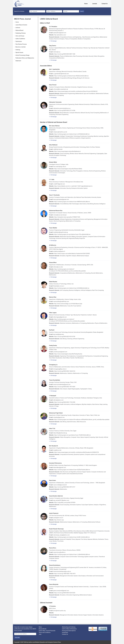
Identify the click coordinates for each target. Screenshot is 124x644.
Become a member (21, 47)
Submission (19, 41)
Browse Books (43, 629)
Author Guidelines (20, 39)
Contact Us (105, 3)
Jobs (40, 634)
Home (86, 3)
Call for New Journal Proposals (47, 631)
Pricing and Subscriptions (69, 631)
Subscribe (17, 638)
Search (82, 11)
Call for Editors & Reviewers (69, 629)
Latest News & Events (21, 25)
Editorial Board (19, 30)
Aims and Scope (20, 36)
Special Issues (19, 52)
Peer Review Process (21, 44)
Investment (65, 632)
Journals (95, 3)
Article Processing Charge (22, 55)
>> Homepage (53, 41)
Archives (18, 28)
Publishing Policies (21, 33)
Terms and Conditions (45, 632)
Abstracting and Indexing (69, 627)
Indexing (18, 50)
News (40, 627)
